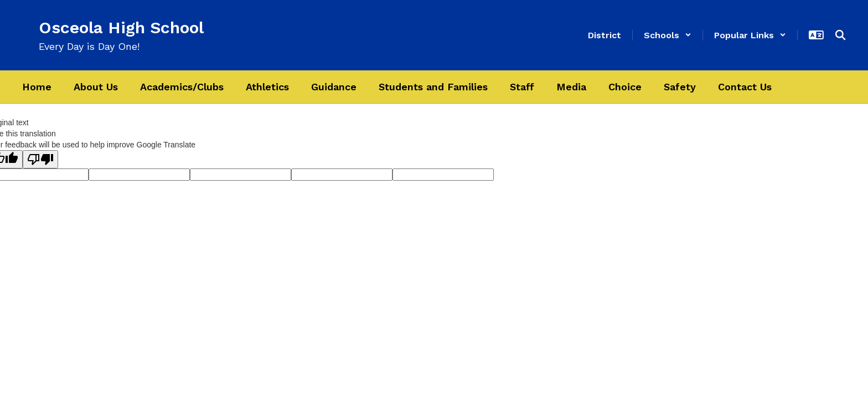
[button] (668, 35)
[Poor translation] (40, 159)
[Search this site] (840, 35)
